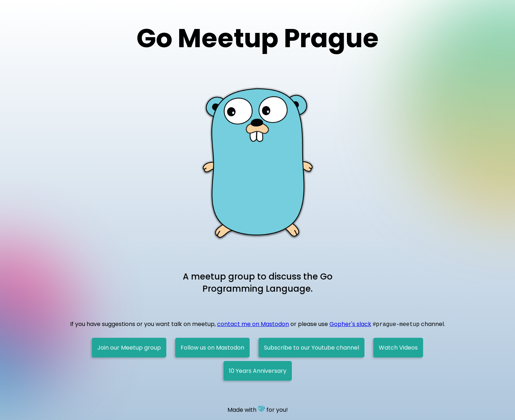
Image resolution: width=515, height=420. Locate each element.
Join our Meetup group (129, 348)
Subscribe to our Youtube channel (312, 348)
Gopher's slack (350, 324)
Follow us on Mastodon (212, 348)
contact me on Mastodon (253, 324)
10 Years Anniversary (258, 371)
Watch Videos (398, 348)
